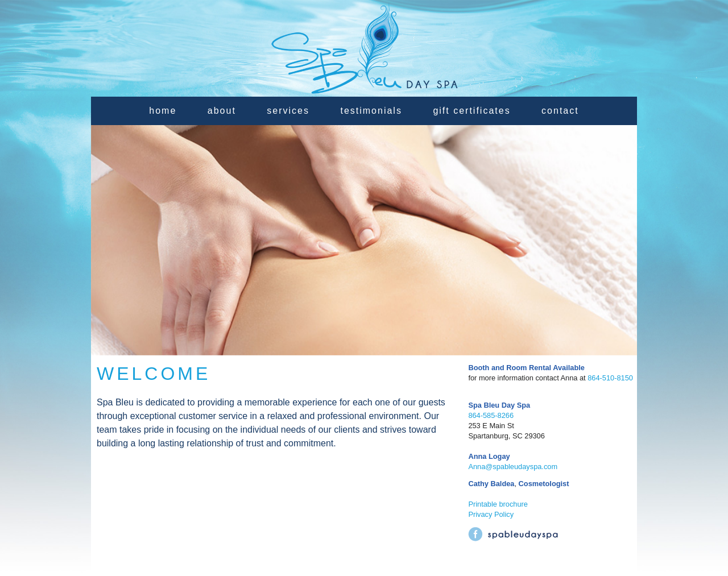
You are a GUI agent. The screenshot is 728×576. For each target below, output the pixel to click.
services (288, 111)
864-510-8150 (610, 378)
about (222, 111)
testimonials (371, 111)
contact (560, 111)
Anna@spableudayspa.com (513, 467)
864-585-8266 (491, 415)
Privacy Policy (491, 514)
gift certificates (471, 111)
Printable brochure (498, 504)
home (163, 111)
